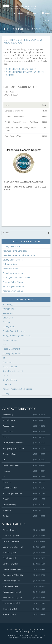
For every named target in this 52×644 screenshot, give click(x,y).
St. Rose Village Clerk (12, 603)
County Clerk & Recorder (14, 331)
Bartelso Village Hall (11, 541)
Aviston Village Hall (11, 536)
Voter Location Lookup (13, 291)
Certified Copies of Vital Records (19, 255)
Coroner (6, 322)
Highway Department (12, 353)
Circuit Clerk (8, 318)
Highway (7, 471)
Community (14, 638)
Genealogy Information (13, 273)
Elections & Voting (11, 269)
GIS (4, 344)
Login (33, 632)
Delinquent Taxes (10, 264)
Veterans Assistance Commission (18, 389)
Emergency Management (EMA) (17, 335)
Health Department (11, 349)
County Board (9, 327)
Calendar (32, 13)
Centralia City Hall (10, 564)
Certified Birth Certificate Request (21, 69)
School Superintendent (13, 371)
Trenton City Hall (10, 609)
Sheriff (5, 376)
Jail (4, 358)
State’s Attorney (10, 380)
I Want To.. (38, 636)
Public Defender (10, 367)
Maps (45, 13)
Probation (7, 362)
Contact (18, 13)
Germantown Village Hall (13, 575)
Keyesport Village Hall (12, 592)
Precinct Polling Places (13, 282)
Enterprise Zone (10, 340)
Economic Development (33, 638)
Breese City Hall (9, 553)
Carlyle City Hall (9, 558)
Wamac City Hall (10, 614)
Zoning (6, 393)
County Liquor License (13, 260)
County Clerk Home (11, 246)
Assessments (9, 313)
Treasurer (7, 384)
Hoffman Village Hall (11, 581)
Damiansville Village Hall (13, 569)
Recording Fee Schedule (13, 286)
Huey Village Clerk (10, 586)
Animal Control (9, 309)
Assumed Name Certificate (15, 251)
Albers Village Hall (10, 530)
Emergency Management (13, 448)
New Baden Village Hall (13, 598)
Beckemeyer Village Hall (13, 547)
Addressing (8, 304)
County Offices (23, 636)
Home (11, 636)
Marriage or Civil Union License (17, 278)
